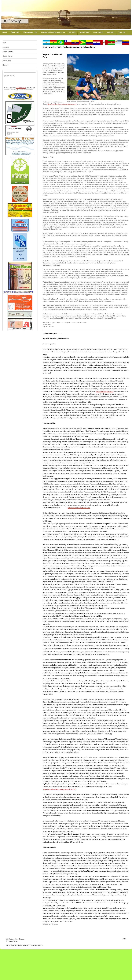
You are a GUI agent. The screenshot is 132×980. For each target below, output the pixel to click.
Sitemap (21, 939)
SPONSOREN (21, 88)
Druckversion (12, 939)
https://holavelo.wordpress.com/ (79, 508)
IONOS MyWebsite (32, 945)
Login (124, 939)
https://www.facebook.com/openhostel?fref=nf (59, 789)
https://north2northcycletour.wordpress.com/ (62, 104)
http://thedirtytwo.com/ (105, 392)
